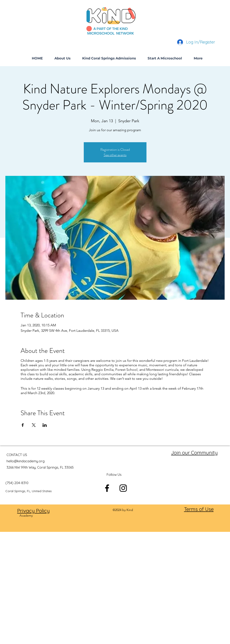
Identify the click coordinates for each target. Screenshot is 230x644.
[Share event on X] (34, 425)
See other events (115, 155)
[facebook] (107, 488)
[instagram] (123, 488)
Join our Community (194, 453)
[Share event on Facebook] (23, 425)
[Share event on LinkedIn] (45, 425)
